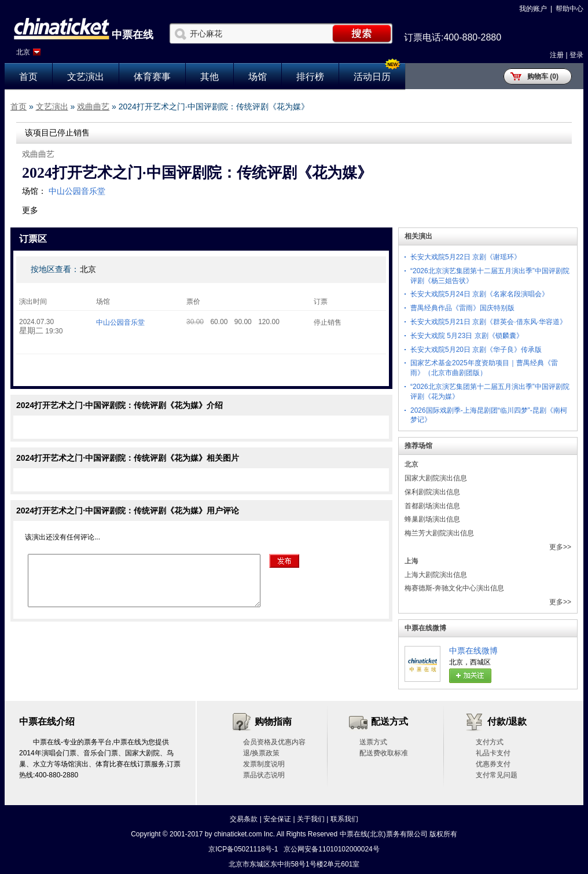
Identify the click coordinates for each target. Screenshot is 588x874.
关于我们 (311, 819)
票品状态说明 (264, 775)
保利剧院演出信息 (432, 492)
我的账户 (533, 9)
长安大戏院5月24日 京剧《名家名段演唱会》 (479, 294)
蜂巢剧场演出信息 (432, 519)
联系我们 (344, 819)
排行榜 (310, 77)
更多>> (560, 547)
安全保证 (277, 819)
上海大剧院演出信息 (436, 575)
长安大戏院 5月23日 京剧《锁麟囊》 (467, 336)
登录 (576, 55)
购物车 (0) (543, 76)
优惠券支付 (493, 764)
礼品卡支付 (493, 753)
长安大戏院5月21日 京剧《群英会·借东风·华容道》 (488, 322)
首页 (28, 77)
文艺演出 (86, 77)
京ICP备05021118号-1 (243, 849)
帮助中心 (569, 9)
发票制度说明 (264, 764)
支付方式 (490, 742)
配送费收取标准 (384, 753)
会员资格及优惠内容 (274, 742)
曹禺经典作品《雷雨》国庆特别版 (462, 308)
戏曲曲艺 (93, 107)
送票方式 (373, 742)
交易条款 (244, 819)
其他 (210, 77)
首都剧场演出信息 (432, 506)
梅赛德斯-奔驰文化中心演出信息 (454, 588)
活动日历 (372, 77)
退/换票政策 (261, 753)
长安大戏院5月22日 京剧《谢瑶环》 (466, 257)
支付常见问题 (497, 775)
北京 (23, 52)
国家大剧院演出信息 (436, 478)
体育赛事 (152, 77)
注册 (557, 55)
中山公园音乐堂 (77, 191)
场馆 (258, 77)
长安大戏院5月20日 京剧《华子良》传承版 (476, 350)
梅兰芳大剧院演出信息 (439, 533)
